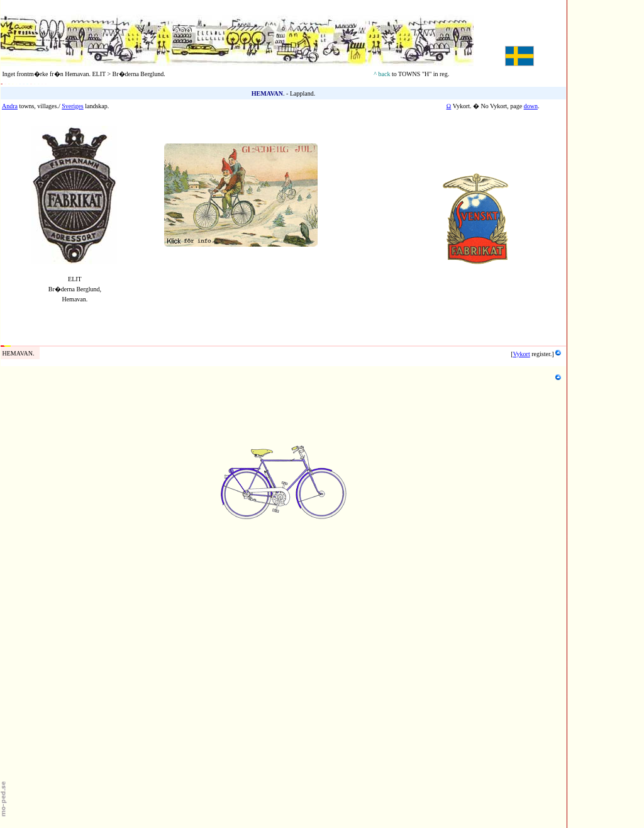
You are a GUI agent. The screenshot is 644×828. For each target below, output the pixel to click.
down (531, 106)
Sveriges (72, 106)
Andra (10, 106)
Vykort (522, 354)
